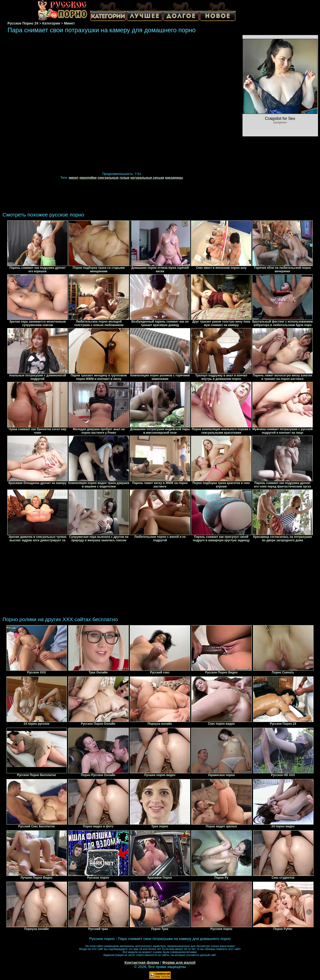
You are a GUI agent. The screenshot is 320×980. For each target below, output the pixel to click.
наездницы (174, 178)
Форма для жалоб (179, 962)
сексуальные (108, 178)
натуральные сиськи (147, 178)
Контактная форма (142, 962)
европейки (88, 178)
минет (74, 178)
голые (124, 178)
